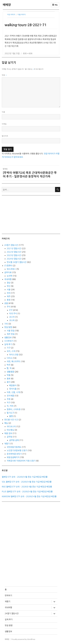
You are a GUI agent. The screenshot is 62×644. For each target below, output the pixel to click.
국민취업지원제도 (14, 447)
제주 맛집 (11, 334)
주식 (9, 307)
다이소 (9, 358)
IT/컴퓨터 (8, 266)
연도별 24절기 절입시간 (17, 262)
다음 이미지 (22, 15)
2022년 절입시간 (14, 252)
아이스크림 (14, 355)
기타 (6, 324)
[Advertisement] (32, 214)
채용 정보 (8, 433)
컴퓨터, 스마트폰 (14, 409)
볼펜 (11, 416)
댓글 (4, 75)
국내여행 (8, 279)
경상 (9, 283)
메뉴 (55, 5)
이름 (3, 112)
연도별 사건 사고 (11, 420)
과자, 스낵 (11, 351)
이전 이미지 (11, 15)
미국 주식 (13, 314)
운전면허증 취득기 (14, 454)
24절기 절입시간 (11, 245)
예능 (6, 423)
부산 (9, 286)
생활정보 (8, 337)
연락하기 (8, 595)
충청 (9, 300)
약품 (9, 375)
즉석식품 (13, 389)
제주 (9, 296)
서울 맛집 (11, 331)
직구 (9, 403)
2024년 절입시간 (14, 259)
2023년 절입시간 (14, 255)
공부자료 (8, 272)
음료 (9, 379)
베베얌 (7, 5)
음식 (9, 382)
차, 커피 (10, 406)
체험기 (7, 444)
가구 (9, 348)
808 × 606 (28, 53)
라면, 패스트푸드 (14, 361)
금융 (6, 303)
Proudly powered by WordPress (23, 639)
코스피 (12, 320)
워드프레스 (11, 269)
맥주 (9, 365)
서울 (9, 290)
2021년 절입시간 (14, 248)
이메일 (4, 124)
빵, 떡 (9, 368)
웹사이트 (5, 136)
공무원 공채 (14, 440)
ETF (11, 310)
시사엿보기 (9, 341)
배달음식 (13, 385)
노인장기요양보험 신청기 (17, 450)
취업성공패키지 (13, 457)
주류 (9, 399)
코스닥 (12, 317)
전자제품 (10, 396)
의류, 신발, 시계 (13, 392)
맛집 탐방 (8, 327)
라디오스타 (11, 426)
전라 (9, 293)
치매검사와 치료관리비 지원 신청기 (21, 461)
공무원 (9, 437)
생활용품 (10, 372)
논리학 (9, 276)
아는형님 (10, 430)
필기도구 (10, 413)
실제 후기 (8, 344)
